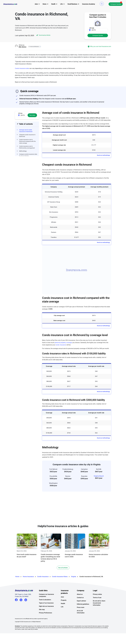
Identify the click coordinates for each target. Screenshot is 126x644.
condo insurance (61, 345)
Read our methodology (103, 155)
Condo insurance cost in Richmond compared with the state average (27, 141)
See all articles (63, 568)
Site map (42, 610)
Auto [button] (36, 4)
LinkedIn (26, 600)
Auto (62, 597)
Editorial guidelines (83, 604)
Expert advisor (81, 601)
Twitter (21, 600)
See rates (32, 115)
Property (64, 600)
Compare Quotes (116, 4)
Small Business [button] (72, 4)
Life (62, 607)
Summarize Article (43, 35)
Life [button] (61, 4)
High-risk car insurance (46, 606)
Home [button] (45, 4)
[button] (102, 4)
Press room (81, 607)
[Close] (40, 47)
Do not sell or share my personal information (99, 603)
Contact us (80, 598)
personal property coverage (63, 343)
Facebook (16, 600)
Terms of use (97, 598)
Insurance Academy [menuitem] (89, 4)
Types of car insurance (46, 603)
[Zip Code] (98, 30)
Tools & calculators (45, 600)
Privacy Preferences (45, 613)
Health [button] (53, 4)
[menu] (36, 4)
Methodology (23, 151)
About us (80, 594)
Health (63, 603)
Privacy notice (97, 594)
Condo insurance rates (22, 68)
